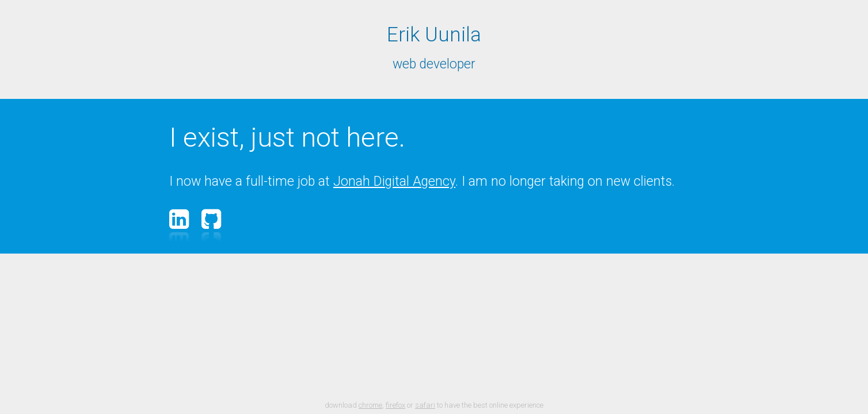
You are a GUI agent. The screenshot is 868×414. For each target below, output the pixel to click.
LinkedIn (181, 219)
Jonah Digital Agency (394, 181)
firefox (395, 405)
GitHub (213, 219)
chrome (370, 405)
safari (425, 405)
